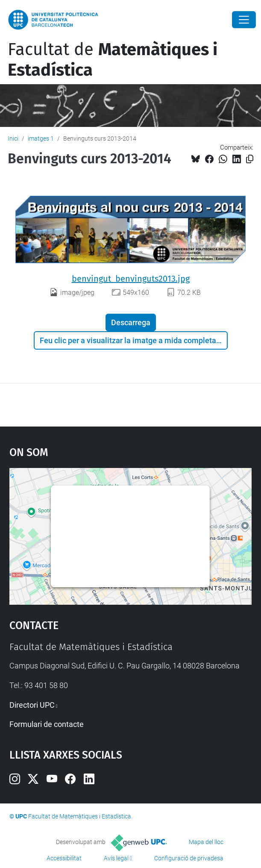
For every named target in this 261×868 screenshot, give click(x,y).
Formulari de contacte (47, 724)
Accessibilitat (64, 858)
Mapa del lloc (206, 842)
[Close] (244, 20)
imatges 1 (41, 138)
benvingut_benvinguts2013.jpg (131, 279)
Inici (13, 138)
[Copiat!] (250, 159)
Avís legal (116, 858)
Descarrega (131, 322)
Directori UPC (32, 705)
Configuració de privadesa (189, 858)
